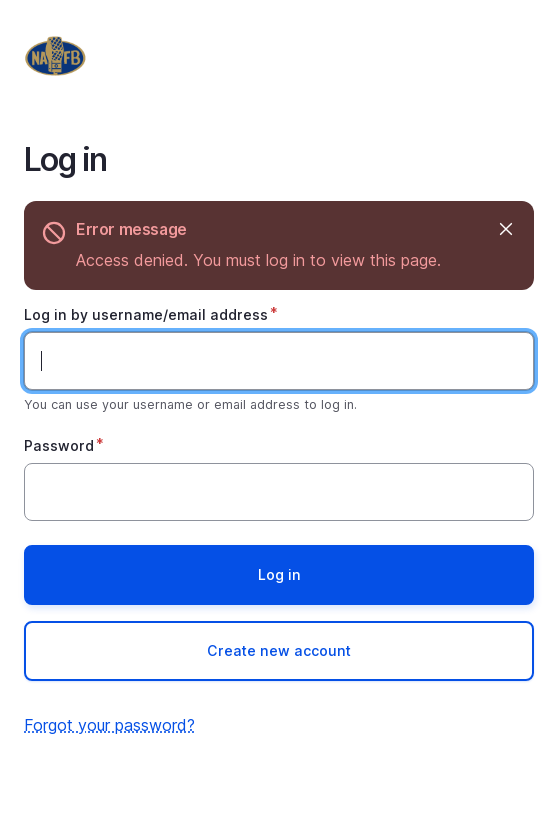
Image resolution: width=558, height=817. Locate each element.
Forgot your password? (109, 725)
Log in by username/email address (146, 314)
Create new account (279, 650)
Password (59, 445)
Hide (504, 229)
